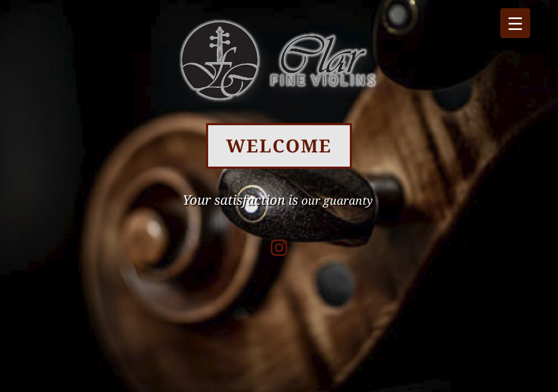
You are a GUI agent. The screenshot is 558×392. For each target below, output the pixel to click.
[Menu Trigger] (515, 23)
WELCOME (279, 146)
